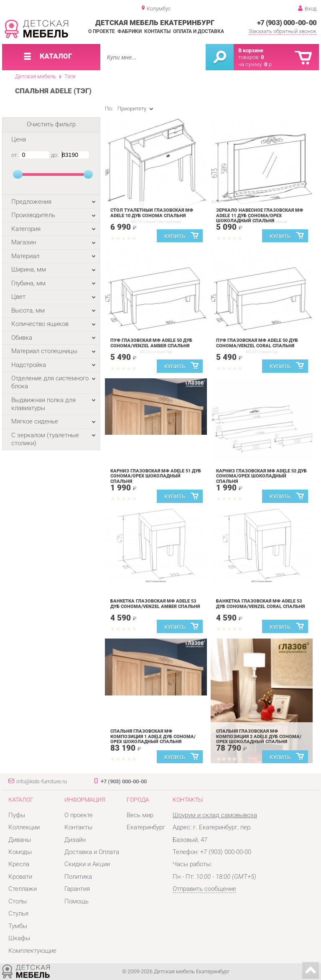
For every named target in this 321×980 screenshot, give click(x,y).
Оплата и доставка (199, 31)
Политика (78, 877)
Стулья (18, 913)
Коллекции (24, 827)
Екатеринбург (146, 827)
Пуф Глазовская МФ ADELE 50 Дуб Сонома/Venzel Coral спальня (257, 343)
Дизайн (75, 840)
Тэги (70, 76)
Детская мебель (36, 76)
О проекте (102, 31)
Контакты (157, 31)
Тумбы (18, 926)
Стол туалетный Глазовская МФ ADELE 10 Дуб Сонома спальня (152, 213)
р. (269, 64)
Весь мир (140, 815)
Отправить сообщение (204, 889)
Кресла (19, 864)
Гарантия (77, 889)
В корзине (251, 50)
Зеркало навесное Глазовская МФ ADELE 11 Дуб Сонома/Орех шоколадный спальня (260, 215)
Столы (18, 901)
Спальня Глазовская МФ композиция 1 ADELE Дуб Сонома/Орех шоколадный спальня (153, 736)
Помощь (76, 901)
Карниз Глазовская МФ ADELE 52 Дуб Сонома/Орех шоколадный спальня (261, 476)
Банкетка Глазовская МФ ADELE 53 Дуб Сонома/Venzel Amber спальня (155, 604)
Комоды (20, 852)
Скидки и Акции (87, 864)
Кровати (20, 877)
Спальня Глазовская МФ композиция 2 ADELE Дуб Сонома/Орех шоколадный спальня (259, 736)
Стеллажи (23, 889)
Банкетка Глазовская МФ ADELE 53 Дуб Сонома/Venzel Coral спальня (260, 604)
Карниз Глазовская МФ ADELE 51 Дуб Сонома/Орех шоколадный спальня (156, 476)
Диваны (20, 840)
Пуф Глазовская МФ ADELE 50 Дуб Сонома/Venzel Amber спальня (151, 343)
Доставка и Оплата (92, 852)
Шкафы (19, 938)
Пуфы (17, 815)
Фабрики (130, 31)
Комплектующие (32, 951)
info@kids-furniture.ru (42, 781)
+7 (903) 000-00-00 (287, 23)
